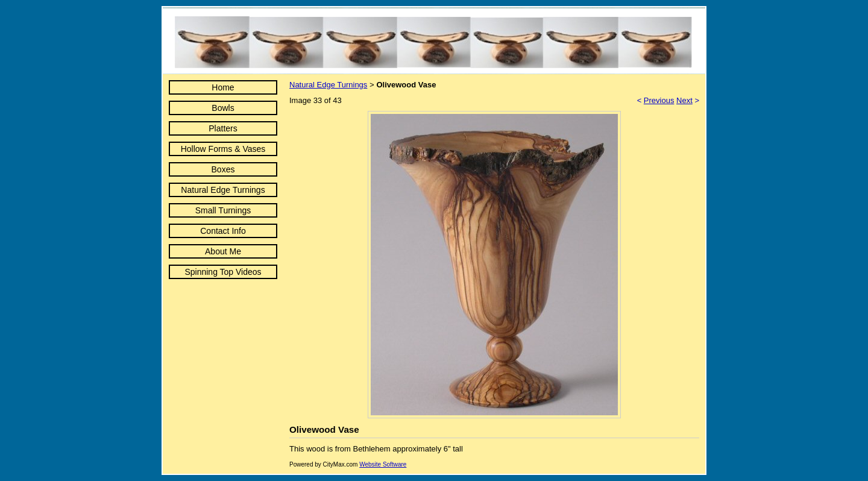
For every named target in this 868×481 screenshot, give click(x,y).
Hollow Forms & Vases (223, 149)
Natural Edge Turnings (223, 190)
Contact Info (223, 231)
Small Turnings (223, 210)
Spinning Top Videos (223, 272)
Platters (223, 128)
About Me (223, 251)
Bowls (223, 108)
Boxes (223, 169)
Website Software (383, 464)
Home (223, 87)
